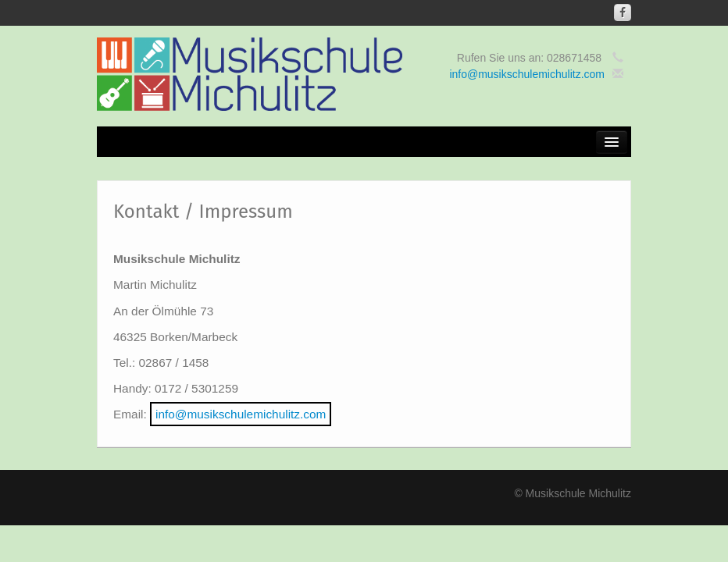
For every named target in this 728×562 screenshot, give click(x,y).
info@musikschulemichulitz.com (527, 74)
